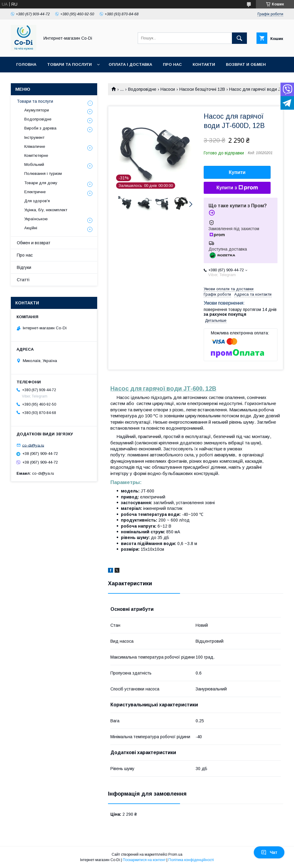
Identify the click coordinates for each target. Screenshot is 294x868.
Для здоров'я (37, 201)
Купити (237, 172)
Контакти (204, 64)
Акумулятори (37, 110)
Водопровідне (142, 89)
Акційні (31, 228)
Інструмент (34, 137)
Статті (23, 280)
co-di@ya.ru (33, 445)
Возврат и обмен (246, 64)
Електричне (35, 192)
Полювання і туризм (43, 174)
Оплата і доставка (130, 64)
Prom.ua (175, 854)
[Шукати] (239, 38)
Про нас (172, 64)
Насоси (168, 89)
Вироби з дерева (40, 128)
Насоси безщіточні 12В (202, 89)
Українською (36, 219)
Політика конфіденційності (191, 860)
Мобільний (34, 164)
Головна (26, 64)
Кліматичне (35, 146)
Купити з (237, 188)
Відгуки (24, 267)
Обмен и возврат (34, 243)
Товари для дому (41, 183)
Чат (269, 852)
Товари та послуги (69, 64)
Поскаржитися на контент (144, 860)
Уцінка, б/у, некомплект (46, 210)
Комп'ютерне (36, 155)
